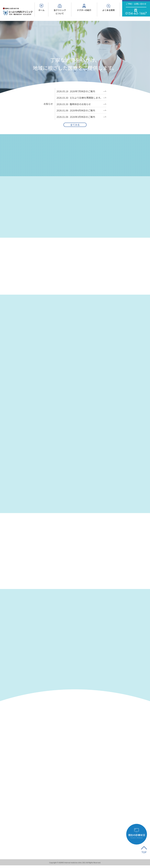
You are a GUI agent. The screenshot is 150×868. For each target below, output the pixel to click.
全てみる (75, 125)
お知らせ (48, 104)
